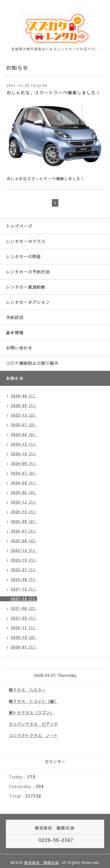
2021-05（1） (24, 618)
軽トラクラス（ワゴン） (31, 713)
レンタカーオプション (28, 302)
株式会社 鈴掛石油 (42, 862)
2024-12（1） (24, 444)
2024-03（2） (24, 492)
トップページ (19, 226)
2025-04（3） (24, 434)
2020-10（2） (24, 637)
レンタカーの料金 (23, 256)
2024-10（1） (24, 454)
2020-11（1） (24, 628)
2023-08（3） (24, 521)
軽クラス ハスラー (27, 690)
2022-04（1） (24, 579)
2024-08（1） (24, 463)
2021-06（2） (24, 608)
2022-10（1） (24, 560)
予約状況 (15, 317)
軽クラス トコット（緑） (33, 701)
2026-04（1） (24, 396)
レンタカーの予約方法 (28, 272)
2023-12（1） (24, 502)
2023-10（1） (24, 512)
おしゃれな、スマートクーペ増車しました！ (53, 93)
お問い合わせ (19, 348)
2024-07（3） (24, 473)
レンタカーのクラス (26, 241)
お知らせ (15, 378)
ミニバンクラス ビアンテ (33, 724)
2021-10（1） (24, 599)
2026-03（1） (24, 405)
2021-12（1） (24, 589)
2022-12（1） (24, 550)
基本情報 (15, 333)
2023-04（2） (24, 541)
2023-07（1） (24, 531)
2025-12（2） (24, 415)
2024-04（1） (24, 483)
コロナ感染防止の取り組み (32, 363)
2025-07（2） (24, 425)
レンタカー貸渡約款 (26, 287)
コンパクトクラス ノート (33, 736)
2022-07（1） (24, 570)
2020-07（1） (24, 647)
